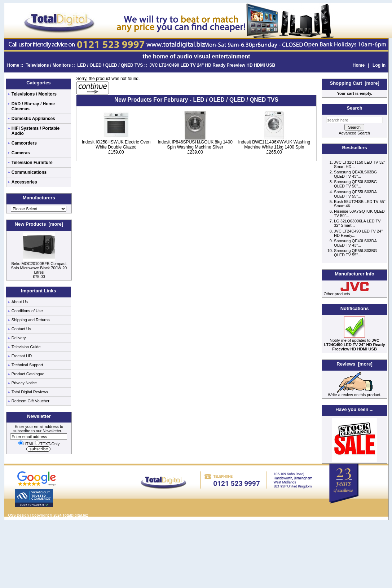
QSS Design (19, 515)
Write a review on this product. (354, 393)
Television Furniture (32, 163)
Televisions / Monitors (48, 65)
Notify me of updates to (355, 343)
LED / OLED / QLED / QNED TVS (110, 65)
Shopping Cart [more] (355, 83)
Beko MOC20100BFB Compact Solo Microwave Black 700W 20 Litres (39, 266)
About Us (20, 302)
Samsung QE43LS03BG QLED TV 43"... (355, 174)
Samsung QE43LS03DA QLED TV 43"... (355, 243)
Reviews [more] (354, 364)
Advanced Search (354, 133)
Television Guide (26, 347)
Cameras (21, 153)
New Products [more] (39, 224)
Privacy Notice (24, 383)
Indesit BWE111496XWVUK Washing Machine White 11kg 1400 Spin (274, 145)
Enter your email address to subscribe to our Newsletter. (39, 432)
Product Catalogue (28, 374)
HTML (26, 444)
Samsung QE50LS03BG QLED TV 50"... (355, 184)
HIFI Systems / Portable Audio (36, 131)
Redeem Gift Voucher (30, 401)
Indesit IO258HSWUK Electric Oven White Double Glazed (116, 145)
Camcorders (24, 143)
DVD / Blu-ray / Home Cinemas (33, 106)
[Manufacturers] (39, 209)
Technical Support (27, 365)
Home (13, 65)
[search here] (354, 120)
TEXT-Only (47, 444)
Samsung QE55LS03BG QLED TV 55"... (355, 253)
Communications (29, 172)
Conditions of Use (27, 311)
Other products (337, 294)
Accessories (24, 182)
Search (354, 108)
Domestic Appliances (33, 119)
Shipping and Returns (31, 320)
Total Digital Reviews (30, 392)
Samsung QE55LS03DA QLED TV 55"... (355, 194)
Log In (379, 65)
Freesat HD (22, 356)
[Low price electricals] (354, 460)
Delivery (19, 338)
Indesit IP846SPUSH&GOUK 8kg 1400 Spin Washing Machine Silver (195, 145)
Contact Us (21, 329)
